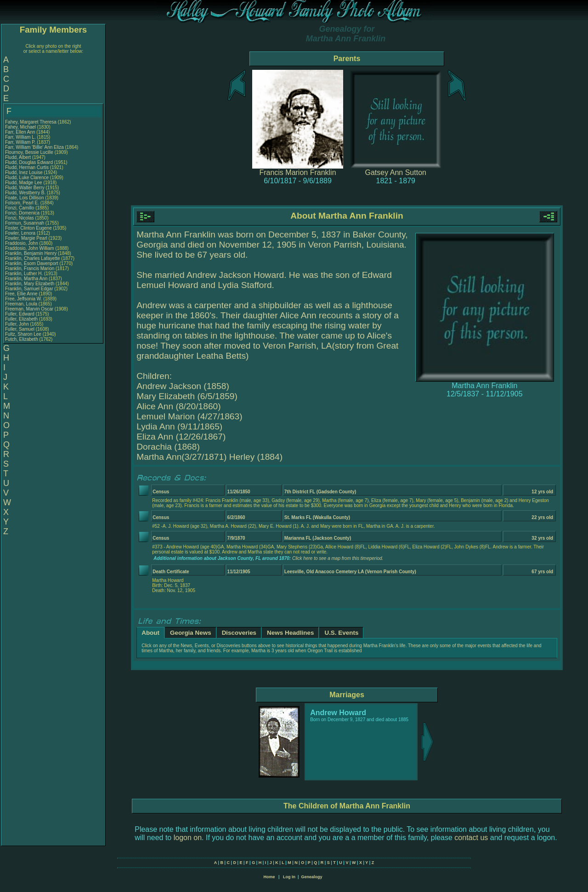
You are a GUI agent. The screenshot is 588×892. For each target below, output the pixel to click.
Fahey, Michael (21, 127)
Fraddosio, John (22, 243)
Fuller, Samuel (20, 329)
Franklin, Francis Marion (30, 268)
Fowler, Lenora (21, 233)
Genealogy (312, 877)
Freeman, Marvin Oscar (29, 309)
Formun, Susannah (25, 223)
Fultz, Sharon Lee (23, 334)
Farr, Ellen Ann (20, 132)
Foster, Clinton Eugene (28, 228)
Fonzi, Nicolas (20, 218)
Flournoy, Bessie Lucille (29, 152)
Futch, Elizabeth (22, 339)
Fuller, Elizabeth (22, 319)
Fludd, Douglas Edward (29, 162)
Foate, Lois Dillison (24, 198)
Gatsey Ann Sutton (396, 172)
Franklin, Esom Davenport (32, 263)
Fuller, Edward (20, 314)
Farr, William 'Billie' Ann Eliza (34, 147)
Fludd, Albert (19, 157)
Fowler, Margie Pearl (26, 238)
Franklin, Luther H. (24, 274)
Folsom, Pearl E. (22, 203)
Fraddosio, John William (30, 248)
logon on (188, 838)
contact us (471, 838)
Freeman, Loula (22, 304)
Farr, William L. (20, 137)
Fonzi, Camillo (20, 208)
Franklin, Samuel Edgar (29, 289)
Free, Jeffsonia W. (23, 299)
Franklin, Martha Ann (26, 279)
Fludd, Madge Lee (24, 183)
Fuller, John (17, 324)
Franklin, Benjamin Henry (31, 253)
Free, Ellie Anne (21, 294)
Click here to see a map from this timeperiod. (338, 558)
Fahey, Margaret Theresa (31, 122)
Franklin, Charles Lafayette (33, 258)
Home (269, 877)
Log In (289, 877)
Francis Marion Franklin (297, 172)
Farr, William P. (20, 142)
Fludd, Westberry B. (25, 193)
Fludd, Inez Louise (24, 172)
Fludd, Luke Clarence (27, 178)
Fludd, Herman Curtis (27, 167)
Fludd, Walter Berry (25, 188)
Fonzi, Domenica (23, 213)
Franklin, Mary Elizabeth (30, 284)
